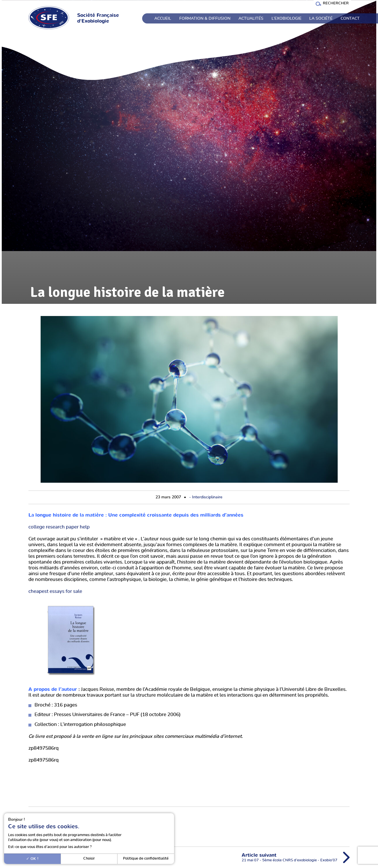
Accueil (163, 19)
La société (321, 19)
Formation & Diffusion (205, 19)
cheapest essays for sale (55, 591)
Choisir (89, 859)
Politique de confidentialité (146, 859)
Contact (350, 19)
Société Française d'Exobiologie (98, 18)
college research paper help (59, 527)
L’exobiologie (286, 19)
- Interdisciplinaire (206, 497)
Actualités (251, 19)
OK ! (32, 859)
